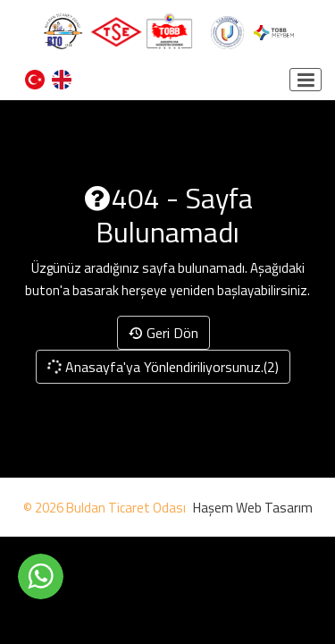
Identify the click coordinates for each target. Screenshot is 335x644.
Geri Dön (163, 333)
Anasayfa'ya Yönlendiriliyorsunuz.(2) (162, 367)
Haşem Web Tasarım (253, 508)
